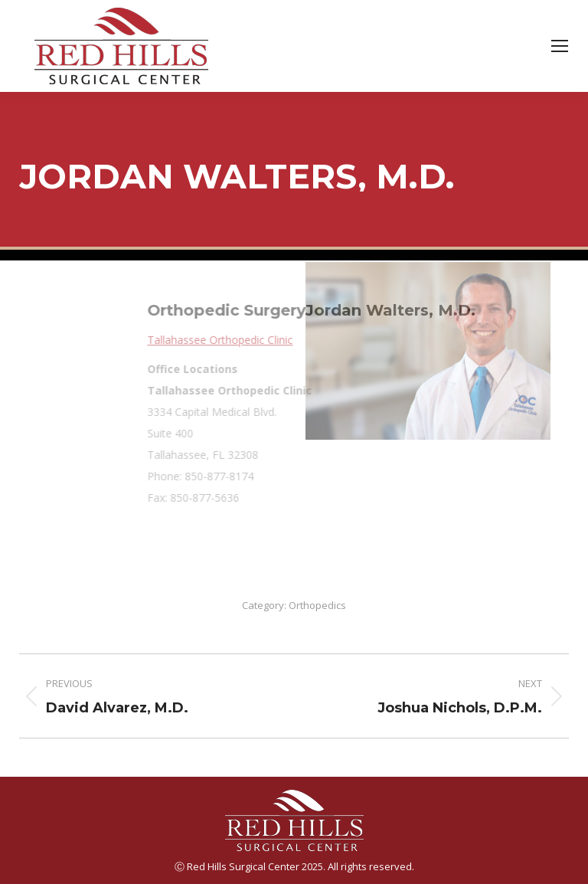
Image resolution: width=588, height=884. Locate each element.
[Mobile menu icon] (560, 46)
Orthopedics (317, 605)
